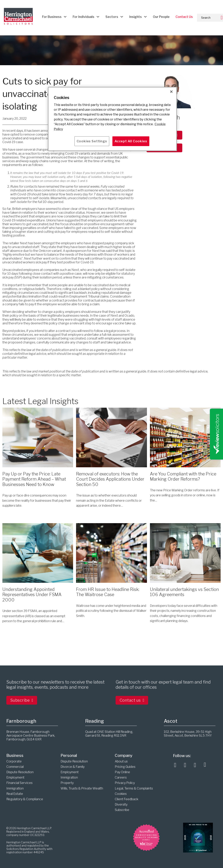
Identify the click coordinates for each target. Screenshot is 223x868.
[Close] (171, 92)
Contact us (132, 700)
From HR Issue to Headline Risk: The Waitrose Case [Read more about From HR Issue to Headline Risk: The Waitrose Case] (108, 592)
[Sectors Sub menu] (122, 17)
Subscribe (22, 700)
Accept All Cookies (131, 141)
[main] (112, 119)
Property (67, 783)
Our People (161, 17)
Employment (15, 777)
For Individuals (84, 17)
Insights (136, 17)
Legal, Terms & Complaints (134, 788)
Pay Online (122, 772)
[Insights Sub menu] (145, 17)
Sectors (112, 17)
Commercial (15, 767)
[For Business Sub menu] (65, 17)
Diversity (121, 804)
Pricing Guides (125, 767)
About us (121, 761)
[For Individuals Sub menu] (98, 17)
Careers (121, 777)
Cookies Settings (92, 141)
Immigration (15, 788)
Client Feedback (126, 799)
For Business (52, 17)
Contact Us (184, 17)
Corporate (14, 761)
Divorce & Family (73, 767)
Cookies (121, 794)
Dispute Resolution (20, 772)
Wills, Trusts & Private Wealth (82, 788)
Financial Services (19, 783)
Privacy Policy (125, 783)
